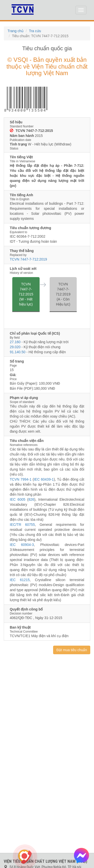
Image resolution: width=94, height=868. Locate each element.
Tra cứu (35, 31)
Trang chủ (16, 31)
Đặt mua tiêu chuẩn (72, 650)
